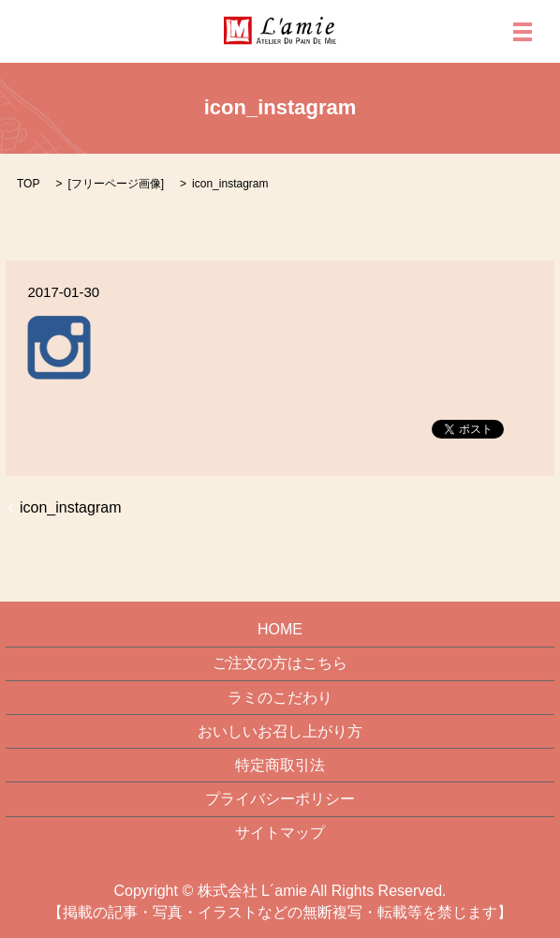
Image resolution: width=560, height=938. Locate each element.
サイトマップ (280, 833)
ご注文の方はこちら (280, 663)
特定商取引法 (280, 765)
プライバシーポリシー (280, 799)
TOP (28, 184)
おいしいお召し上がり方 (280, 731)
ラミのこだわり (280, 698)
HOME (280, 629)
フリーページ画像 (116, 184)
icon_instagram (71, 507)
